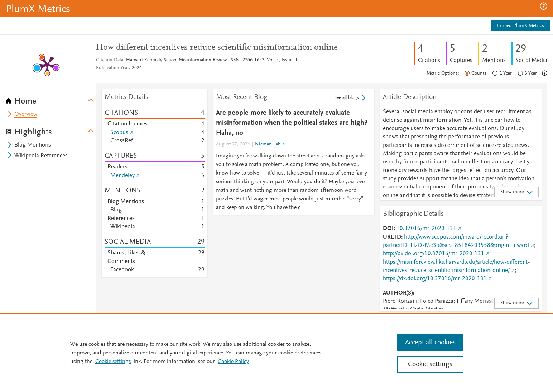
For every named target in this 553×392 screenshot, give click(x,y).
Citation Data (110, 60)
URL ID (392, 237)
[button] (544, 6)
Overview (26, 114)
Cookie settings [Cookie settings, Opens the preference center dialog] (430, 364)
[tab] (51, 99)
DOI (388, 229)
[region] (276, 353)
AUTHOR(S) (398, 293)
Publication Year (112, 68)
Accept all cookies (430, 343)
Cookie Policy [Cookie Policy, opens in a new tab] (233, 362)
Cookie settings (113, 362)
